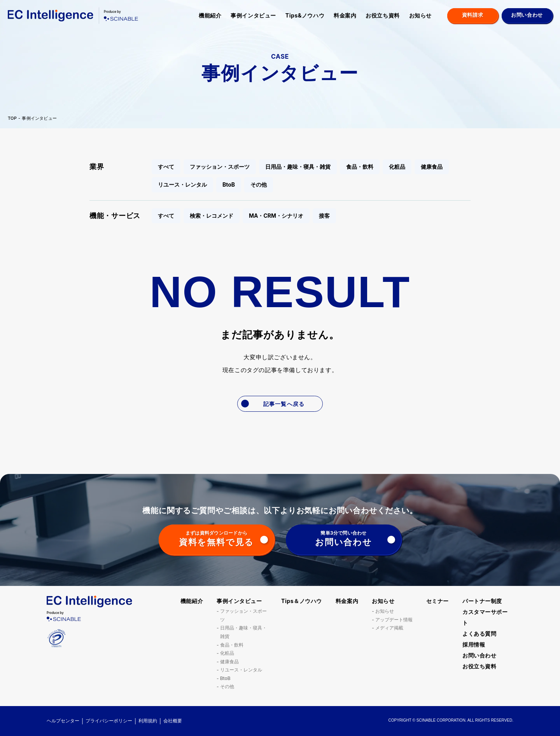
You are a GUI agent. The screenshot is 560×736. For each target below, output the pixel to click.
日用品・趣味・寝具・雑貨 (298, 167)
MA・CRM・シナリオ (276, 216)
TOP (12, 118)
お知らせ (420, 15)
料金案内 (345, 15)
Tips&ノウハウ (305, 15)
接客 (324, 216)
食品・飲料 (360, 167)
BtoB (229, 184)
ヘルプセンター (63, 721)
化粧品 (397, 167)
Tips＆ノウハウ (302, 601)
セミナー (437, 601)
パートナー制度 (482, 601)
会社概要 (173, 721)
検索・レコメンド (212, 216)
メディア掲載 (389, 628)
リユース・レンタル (182, 184)
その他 (259, 184)
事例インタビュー (253, 15)
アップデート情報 (394, 620)
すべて (166, 167)
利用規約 (148, 721)
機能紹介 (210, 15)
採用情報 (474, 644)
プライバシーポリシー (109, 721)
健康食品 (432, 167)
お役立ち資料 (382, 15)
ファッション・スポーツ (220, 167)
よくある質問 (479, 634)
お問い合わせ (479, 655)
